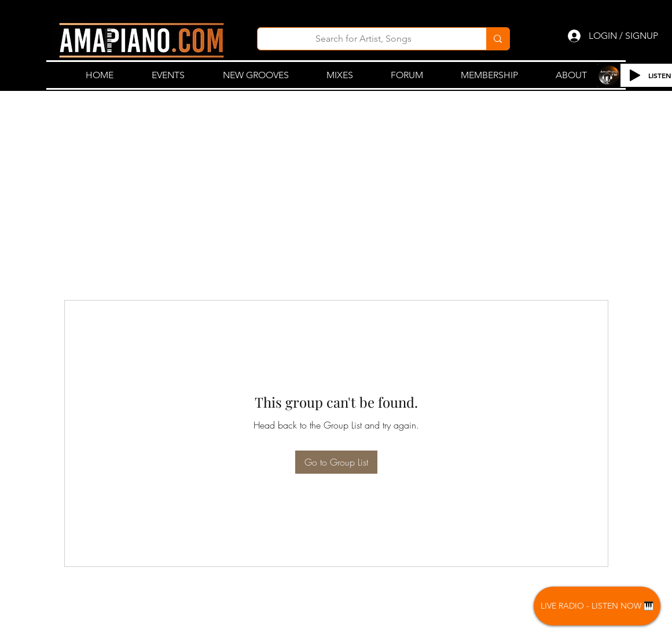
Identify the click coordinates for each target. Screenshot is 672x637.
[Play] (635, 75)
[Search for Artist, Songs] (364, 39)
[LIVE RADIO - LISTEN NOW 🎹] (597, 606)
